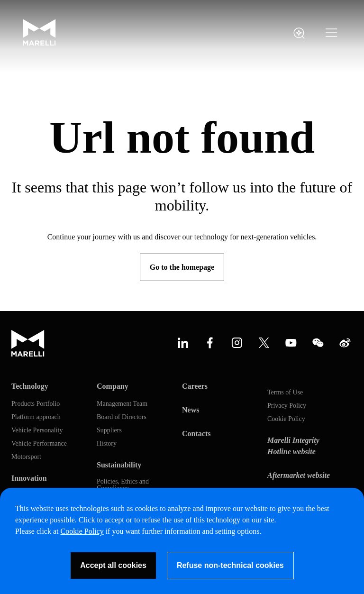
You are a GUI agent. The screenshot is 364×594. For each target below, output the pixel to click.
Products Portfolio (36, 404)
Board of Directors (122, 417)
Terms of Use (285, 393)
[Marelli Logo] (39, 43)
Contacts (196, 434)
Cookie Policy (286, 419)
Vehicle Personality (37, 430)
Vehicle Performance (39, 444)
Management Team (122, 404)
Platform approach (36, 417)
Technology (30, 386)
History (107, 444)
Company (113, 386)
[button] (332, 33)
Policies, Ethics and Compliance (123, 485)
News (191, 410)
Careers (195, 386)
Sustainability (119, 465)
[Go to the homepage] (182, 267)
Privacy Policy (287, 406)
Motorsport (26, 457)
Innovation (29, 478)
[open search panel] (299, 33)
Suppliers (109, 430)
